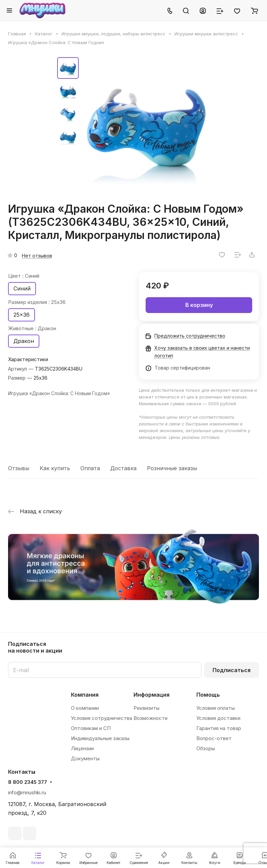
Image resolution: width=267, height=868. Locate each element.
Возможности (150, 718)
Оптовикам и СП (91, 728)
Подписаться (232, 670)
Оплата (90, 468)
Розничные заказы (172, 468)
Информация (151, 695)
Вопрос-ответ (214, 738)
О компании (85, 708)
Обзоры (206, 748)
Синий (22, 288)
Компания (85, 695)
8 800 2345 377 (28, 782)
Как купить (55, 468)
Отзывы (19, 468)
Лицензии (82, 748)
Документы (85, 758)
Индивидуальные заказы (100, 738)
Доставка (123, 468)
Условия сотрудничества (102, 718)
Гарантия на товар (219, 728)
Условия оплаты (216, 708)
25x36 (22, 315)
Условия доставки (218, 718)
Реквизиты (146, 708)
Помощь (208, 695)
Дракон (24, 341)
